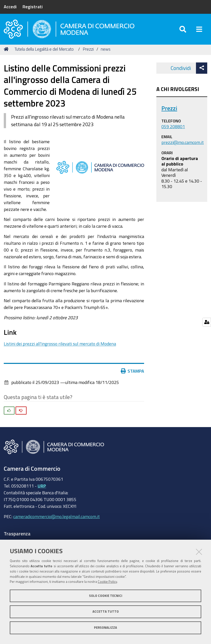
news (106, 51)
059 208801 (173, 128)
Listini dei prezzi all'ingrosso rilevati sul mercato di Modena (60, 345)
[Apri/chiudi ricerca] (183, 30)
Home (7, 51)
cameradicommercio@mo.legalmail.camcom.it (57, 518)
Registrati (33, 7)
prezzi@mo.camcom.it (183, 144)
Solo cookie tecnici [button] (106, 596)
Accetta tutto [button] (106, 612)
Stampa (134, 373)
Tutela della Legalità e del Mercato (44, 51)
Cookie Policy (107, 582)
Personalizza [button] (105, 628)
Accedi (10, 7)
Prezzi (88, 51)
